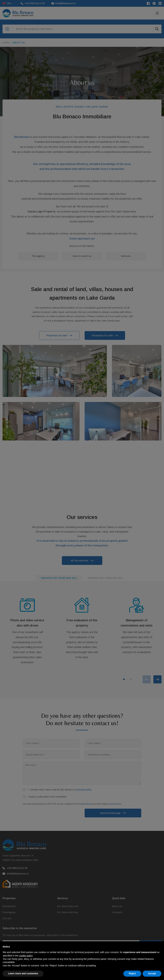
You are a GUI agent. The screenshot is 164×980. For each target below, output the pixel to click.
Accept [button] (152, 973)
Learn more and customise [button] (23, 973)
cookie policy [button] (26, 956)
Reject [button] (132, 973)
